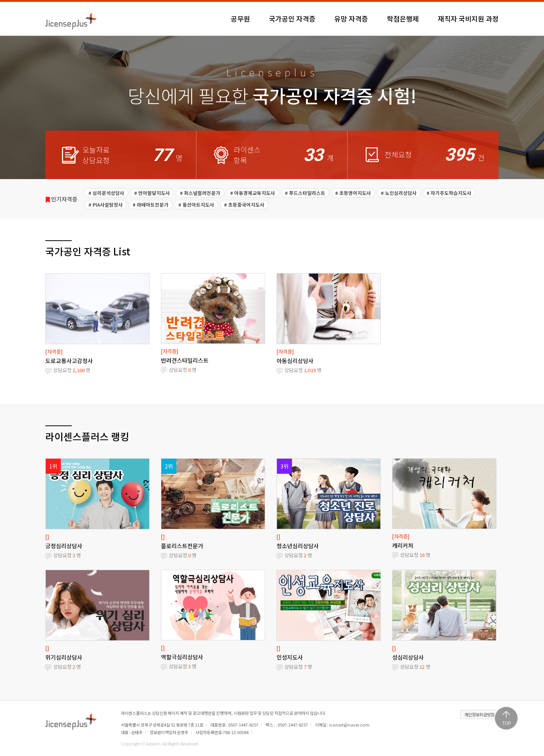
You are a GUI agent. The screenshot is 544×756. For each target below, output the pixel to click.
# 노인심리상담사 (399, 193)
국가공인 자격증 (292, 19)
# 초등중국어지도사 (244, 205)
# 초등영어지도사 (353, 193)
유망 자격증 (351, 19)
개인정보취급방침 (479, 714)
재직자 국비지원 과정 (468, 19)
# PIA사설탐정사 (106, 205)
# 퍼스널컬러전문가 (200, 193)
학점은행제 (403, 19)
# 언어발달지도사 (152, 193)
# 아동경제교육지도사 (253, 193)
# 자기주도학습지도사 (449, 193)
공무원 (240, 19)
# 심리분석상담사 (106, 193)
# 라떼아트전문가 (151, 205)
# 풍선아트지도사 (196, 205)
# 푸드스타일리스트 (305, 193)
